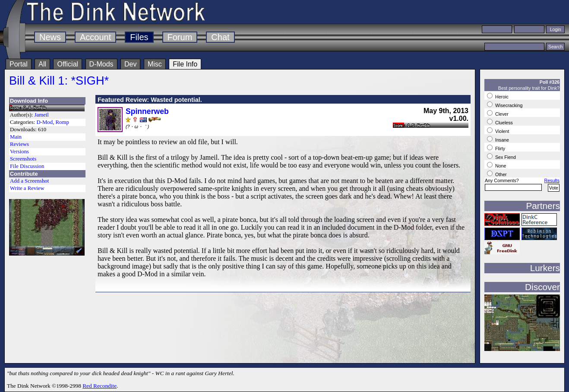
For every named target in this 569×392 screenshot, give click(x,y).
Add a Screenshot (29, 181)
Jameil (42, 115)
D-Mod (44, 122)
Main (16, 137)
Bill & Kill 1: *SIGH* (59, 81)
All (42, 64)
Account (95, 37)
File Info (185, 64)
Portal (19, 64)
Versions (19, 152)
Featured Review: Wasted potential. (150, 100)
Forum (180, 37)
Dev (130, 64)
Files (139, 37)
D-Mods (101, 64)
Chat (220, 37)
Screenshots (23, 159)
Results (552, 180)
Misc (155, 64)
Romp (62, 122)
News (50, 37)
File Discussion (27, 166)
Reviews (19, 144)
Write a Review (27, 188)
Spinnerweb (147, 111)
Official (68, 64)
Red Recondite (100, 386)
